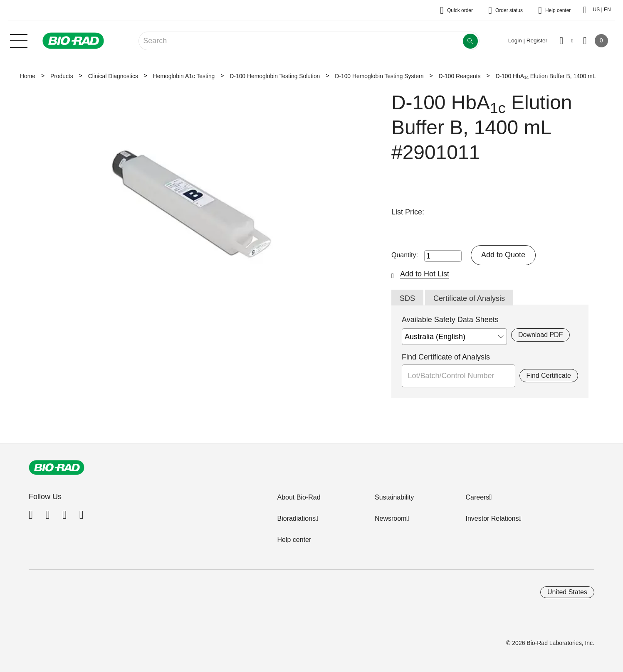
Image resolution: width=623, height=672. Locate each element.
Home (28, 76)
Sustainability (394, 497)
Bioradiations (296, 518)
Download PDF (540, 335)
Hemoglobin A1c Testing (184, 76)
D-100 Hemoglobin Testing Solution (275, 76)
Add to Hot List (425, 274)
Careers (477, 497)
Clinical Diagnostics (113, 76)
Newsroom (391, 518)
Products (62, 76)
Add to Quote (503, 255)
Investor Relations (492, 518)
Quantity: (405, 255)
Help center (294, 540)
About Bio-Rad (299, 497)
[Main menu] (19, 40)
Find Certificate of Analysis (446, 357)
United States (567, 592)
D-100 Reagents (459, 76)
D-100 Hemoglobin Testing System (379, 76)
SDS (407, 298)
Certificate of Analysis (469, 298)
